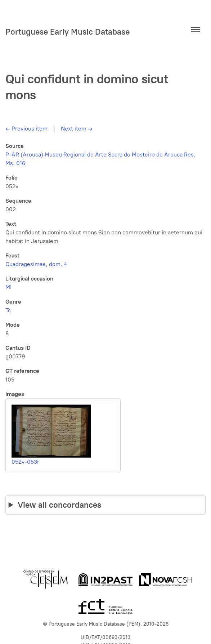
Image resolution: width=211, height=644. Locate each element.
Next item (77, 129)
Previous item (26, 129)
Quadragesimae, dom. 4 (36, 264)
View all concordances (59, 505)
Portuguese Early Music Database (68, 32)
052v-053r (25, 462)
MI (8, 287)
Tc (8, 310)
